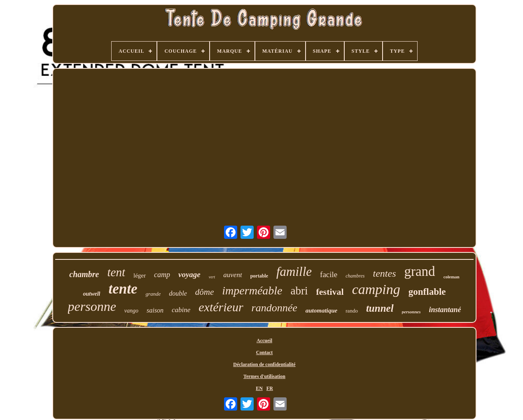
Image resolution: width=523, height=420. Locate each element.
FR (270, 388)
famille (294, 272)
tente (123, 289)
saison (155, 310)
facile (329, 274)
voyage (189, 274)
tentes (385, 273)
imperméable (252, 290)
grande (153, 294)
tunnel (380, 308)
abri (299, 291)
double (178, 293)
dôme (205, 292)
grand (419, 271)
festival (330, 292)
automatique (322, 310)
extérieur (221, 307)
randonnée (274, 308)
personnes (411, 312)
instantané (445, 310)
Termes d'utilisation (264, 376)
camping (376, 289)
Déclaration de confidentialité (264, 364)
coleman (452, 277)
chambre (84, 274)
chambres (355, 276)
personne (92, 306)
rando (352, 311)
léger (140, 275)
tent (116, 272)
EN (259, 388)
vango (131, 311)
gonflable (427, 292)
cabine (181, 310)
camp (162, 275)
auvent (232, 275)
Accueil (264, 341)
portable (259, 276)
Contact (265, 352)
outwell (91, 294)
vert (212, 277)
